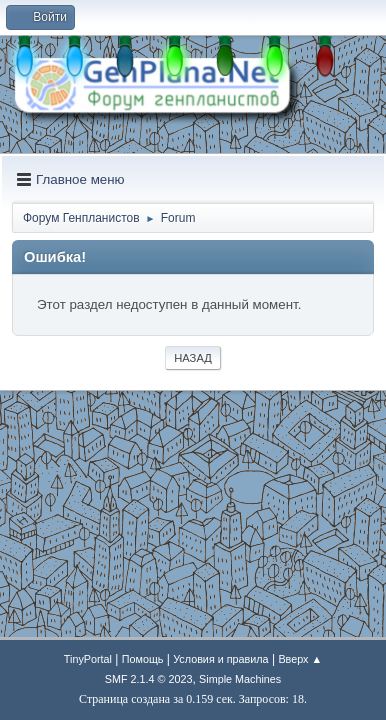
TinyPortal (88, 659)
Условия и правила (220, 659)
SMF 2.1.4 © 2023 (149, 679)
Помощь (143, 659)
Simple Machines (240, 679)
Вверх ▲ (300, 659)
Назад (193, 358)
